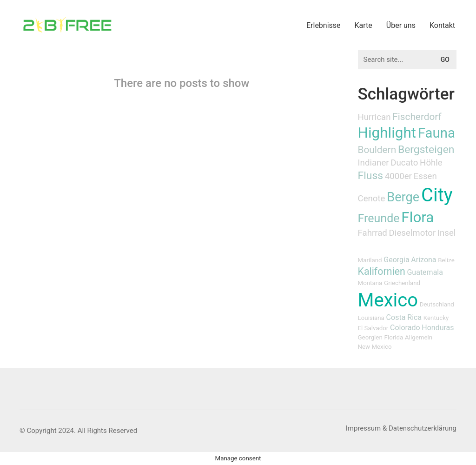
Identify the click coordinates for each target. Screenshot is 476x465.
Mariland (370, 260)
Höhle (431, 163)
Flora (417, 217)
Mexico (388, 300)
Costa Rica (404, 317)
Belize (446, 260)
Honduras (438, 328)
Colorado (405, 328)
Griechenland (402, 283)
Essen (425, 176)
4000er (398, 176)
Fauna (436, 133)
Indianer (374, 163)
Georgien (370, 337)
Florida (394, 337)
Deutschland (437, 304)
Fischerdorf (417, 117)
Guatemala (425, 272)
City (437, 195)
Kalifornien (382, 271)
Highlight (387, 133)
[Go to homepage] (67, 25)
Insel (446, 233)
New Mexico (375, 347)
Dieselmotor (413, 233)
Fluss (371, 176)
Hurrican (374, 117)
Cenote (372, 199)
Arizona (423, 260)
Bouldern (377, 150)
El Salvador (373, 328)
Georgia (396, 260)
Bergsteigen (426, 149)
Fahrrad (373, 233)
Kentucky (436, 318)
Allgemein (419, 337)
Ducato (404, 163)
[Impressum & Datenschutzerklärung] (401, 429)
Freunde (379, 218)
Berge (403, 197)
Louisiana (371, 318)
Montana (370, 283)
